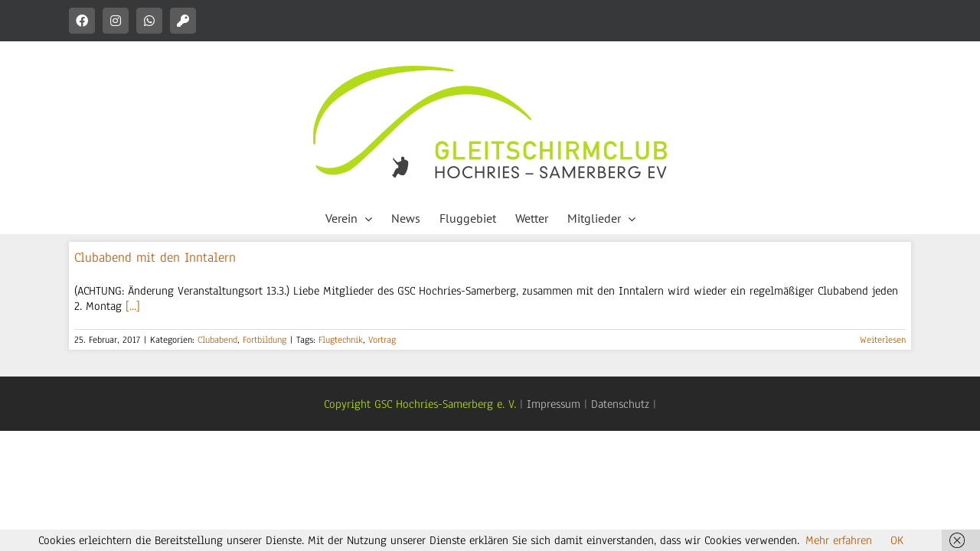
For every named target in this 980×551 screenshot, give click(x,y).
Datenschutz (620, 404)
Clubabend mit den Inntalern (155, 258)
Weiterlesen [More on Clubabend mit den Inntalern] (883, 340)
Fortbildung (265, 340)
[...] (133, 306)
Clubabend (217, 340)
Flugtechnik (341, 340)
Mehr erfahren (839, 540)
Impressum (554, 404)
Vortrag (382, 340)
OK (897, 540)
